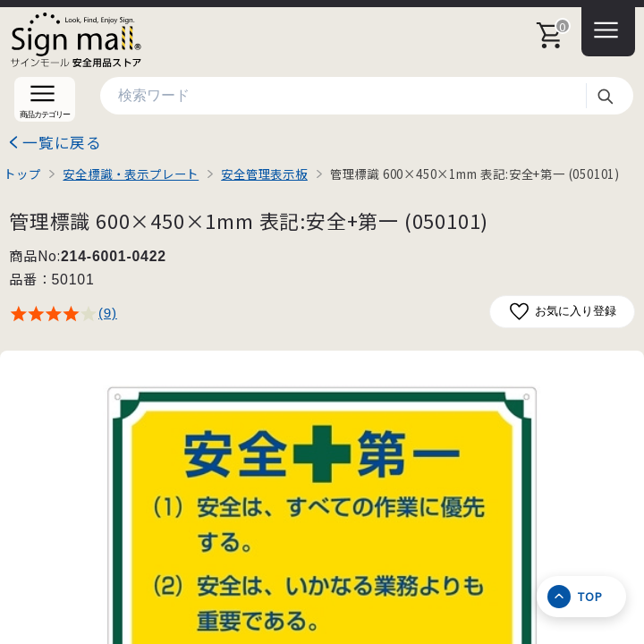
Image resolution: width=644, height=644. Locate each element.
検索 (605, 96)
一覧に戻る (62, 142)
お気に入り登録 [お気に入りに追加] (562, 312)
